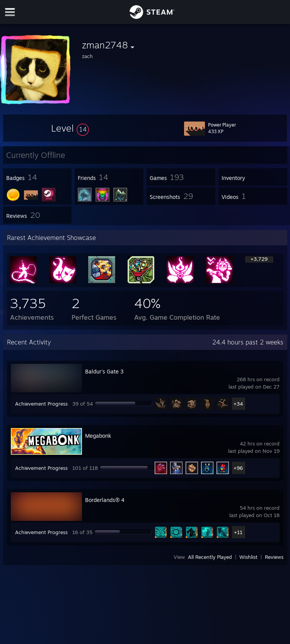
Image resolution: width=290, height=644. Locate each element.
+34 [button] (238, 404)
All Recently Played (210, 557)
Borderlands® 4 (105, 500)
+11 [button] (238, 532)
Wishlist (248, 557)
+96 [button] (238, 468)
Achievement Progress (41, 404)
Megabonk (98, 436)
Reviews (274, 557)
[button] (70, 128)
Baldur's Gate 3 (104, 371)
